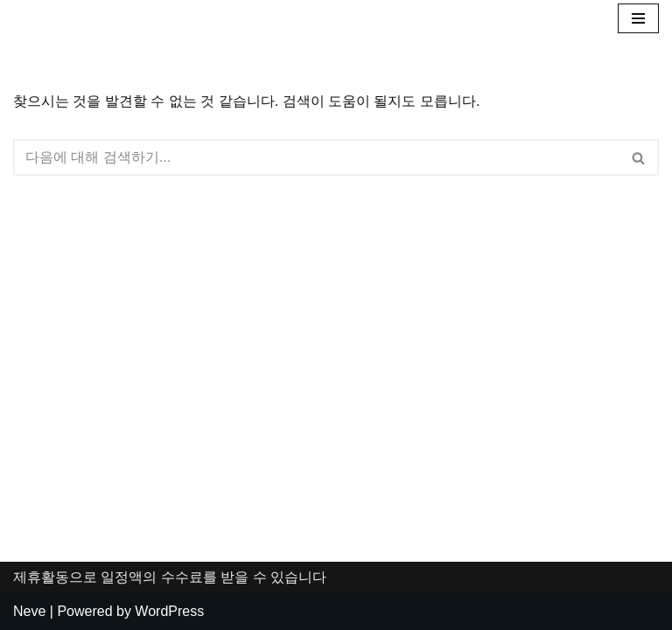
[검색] (316, 157)
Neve (29, 611)
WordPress (169, 611)
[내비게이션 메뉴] (638, 18)
